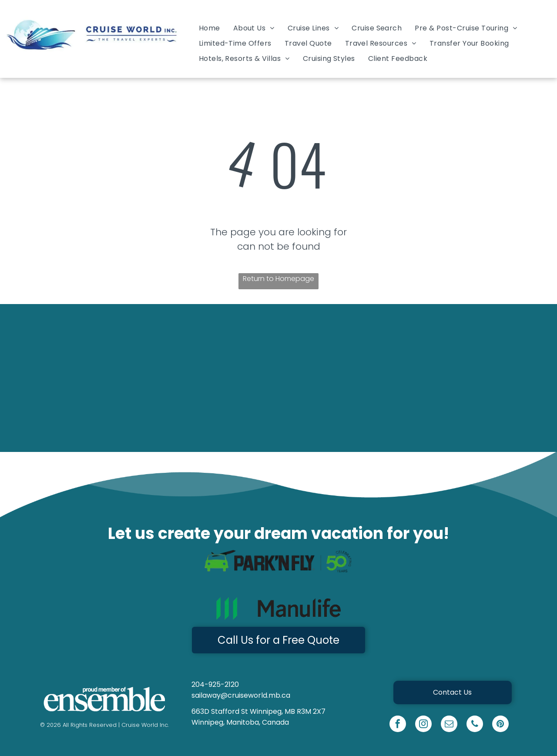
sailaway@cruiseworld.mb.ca (241, 695)
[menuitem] (210, 28)
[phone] (475, 725)
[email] (449, 725)
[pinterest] (500, 725)
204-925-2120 (215, 684)
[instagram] (423, 725)
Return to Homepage (278, 279)
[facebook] (398, 725)
